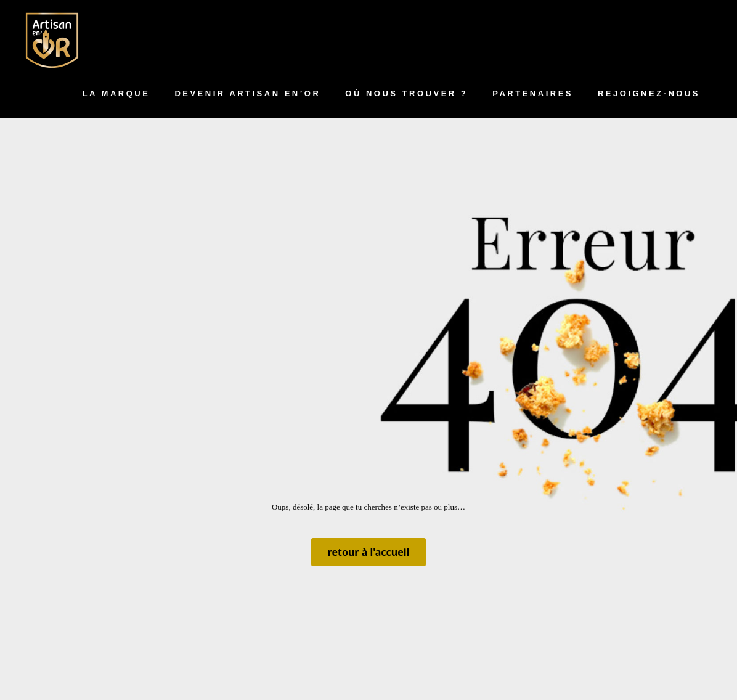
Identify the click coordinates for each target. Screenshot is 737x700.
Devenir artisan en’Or (247, 93)
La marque (116, 93)
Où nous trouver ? (406, 93)
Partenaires (533, 93)
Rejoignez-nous (649, 93)
